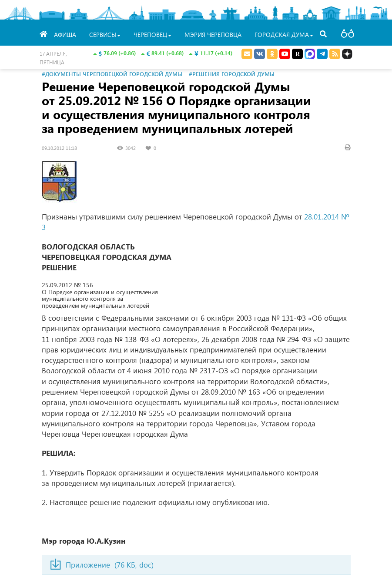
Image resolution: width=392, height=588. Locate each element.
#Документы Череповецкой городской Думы (112, 74)
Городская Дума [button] (284, 35)
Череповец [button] (152, 35)
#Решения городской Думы (232, 74)
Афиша (65, 35)
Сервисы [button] (105, 35)
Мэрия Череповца (213, 35)
